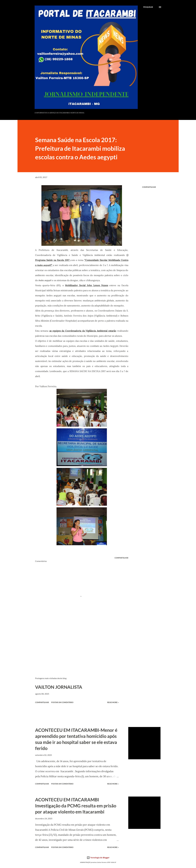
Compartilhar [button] (149, 187)
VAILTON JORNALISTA (59, 687)
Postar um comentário (62, 702)
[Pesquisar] (148, 7)
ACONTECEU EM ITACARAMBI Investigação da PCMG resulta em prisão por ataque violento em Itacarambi (76, 806)
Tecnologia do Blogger (98, 858)
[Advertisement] (78, 646)
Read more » (113, 702)
